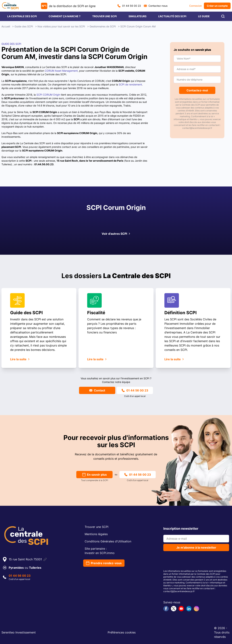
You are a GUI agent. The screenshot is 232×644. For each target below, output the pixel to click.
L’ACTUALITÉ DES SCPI (172, 16)
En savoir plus (95, 475)
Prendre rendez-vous (104, 563)
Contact (97, 390)
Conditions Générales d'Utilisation (108, 541)
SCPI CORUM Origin (48, 95)
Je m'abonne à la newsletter (196, 547)
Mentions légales (96, 534)
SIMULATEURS (137, 16)
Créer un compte (217, 6)
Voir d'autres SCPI (116, 234)
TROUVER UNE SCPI (104, 16)
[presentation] (191, 561)
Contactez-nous (156, 6)
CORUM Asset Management (61, 71)
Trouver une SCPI (97, 527)
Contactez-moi (197, 90)
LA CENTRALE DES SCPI (22, 16)
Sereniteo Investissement (19, 632)
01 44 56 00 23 (129, 6)
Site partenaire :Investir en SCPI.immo (100, 551)
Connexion (195, 6)
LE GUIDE (204, 16)
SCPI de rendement (130, 84)
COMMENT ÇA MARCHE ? (65, 16)
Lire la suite (20, 359)
